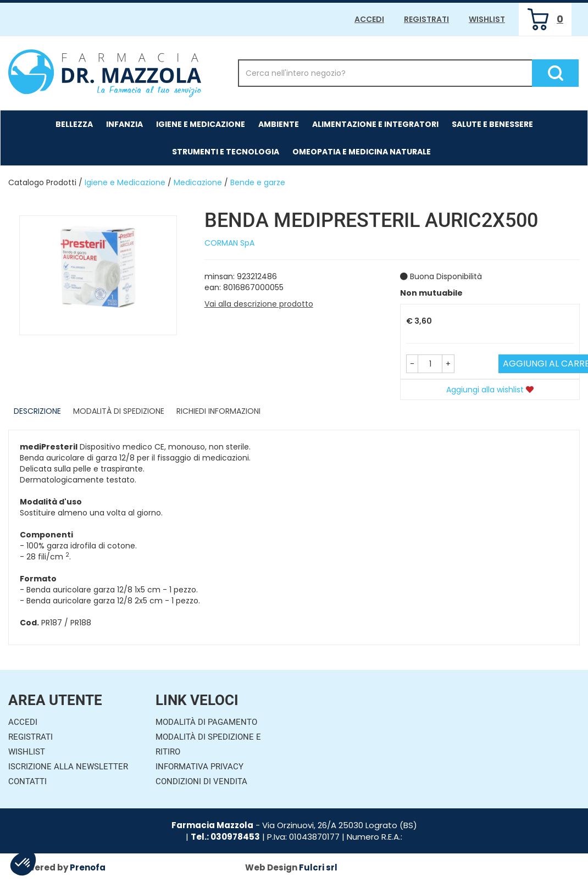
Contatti (27, 781)
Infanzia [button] (124, 124)
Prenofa (88, 867)
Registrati (426, 19)
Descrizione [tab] (37, 411)
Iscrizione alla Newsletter (68, 767)
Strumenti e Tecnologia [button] (226, 152)
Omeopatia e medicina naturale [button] (362, 152)
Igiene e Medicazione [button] (201, 124)
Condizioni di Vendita (201, 781)
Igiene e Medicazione (125, 182)
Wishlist (487, 19)
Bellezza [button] (74, 124)
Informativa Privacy (199, 767)
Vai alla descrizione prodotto (259, 304)
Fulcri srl (318, 867)
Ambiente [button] (279, 124)
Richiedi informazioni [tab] (218, 411)
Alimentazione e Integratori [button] (375, 124)
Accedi (369, 19)
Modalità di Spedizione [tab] (119, 411)
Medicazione (198, 182)
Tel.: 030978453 (225, 837)
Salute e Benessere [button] (492, 124)
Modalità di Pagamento (206, 722)
